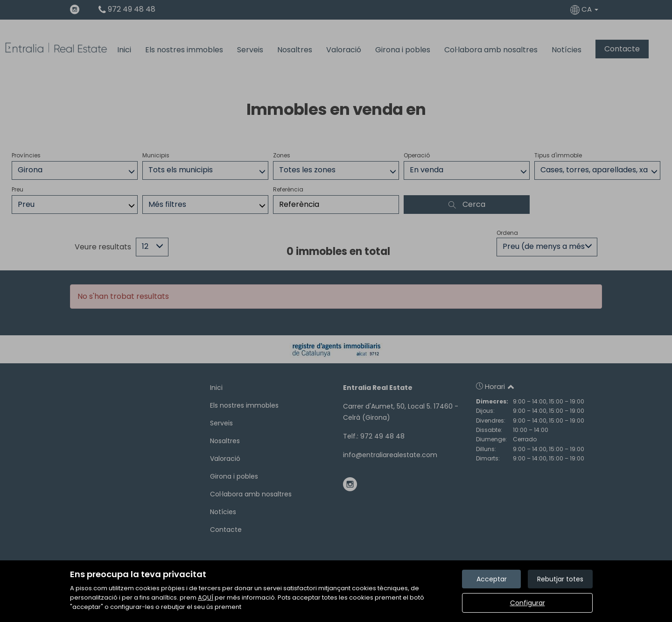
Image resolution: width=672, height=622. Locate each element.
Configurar (528, 603)
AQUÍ (206, 597)
